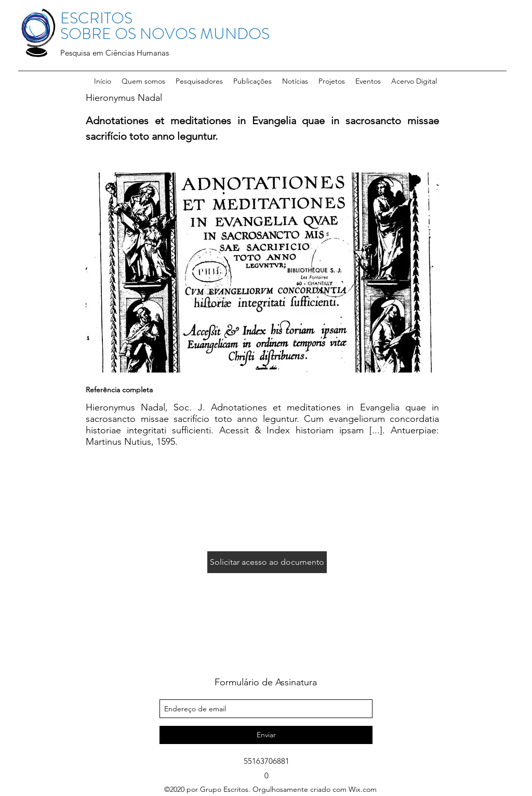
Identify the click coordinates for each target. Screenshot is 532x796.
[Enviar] (266, 735)
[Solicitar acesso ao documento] (267, 562)
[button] (199, 81)
